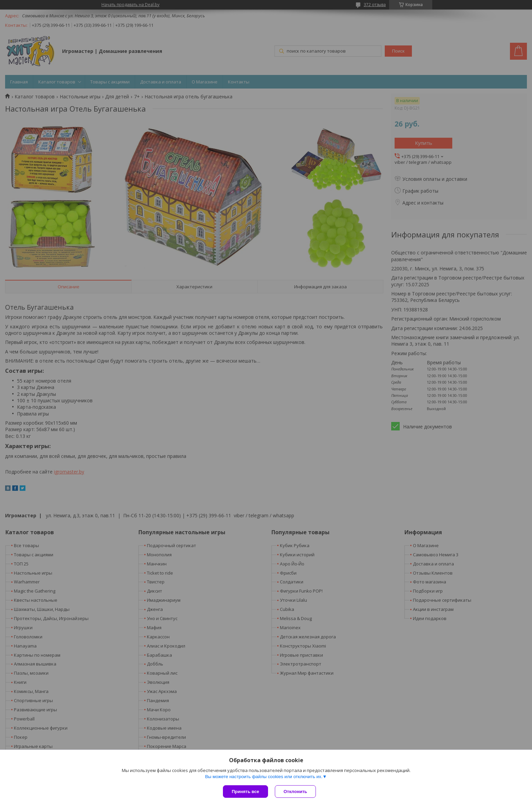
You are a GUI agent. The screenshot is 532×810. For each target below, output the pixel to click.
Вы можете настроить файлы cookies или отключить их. (264, 777)
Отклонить (295, 792)
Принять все (245, 792)
